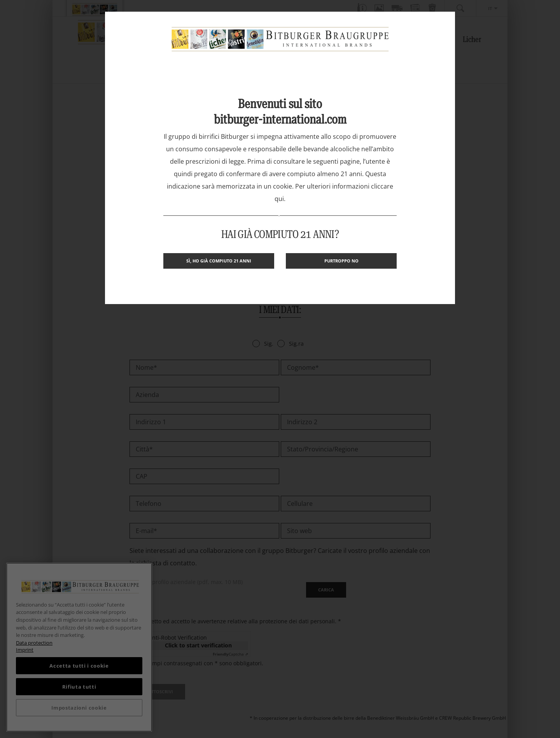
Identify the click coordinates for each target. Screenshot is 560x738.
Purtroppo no (341, 261)
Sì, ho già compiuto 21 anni (219, 261)
